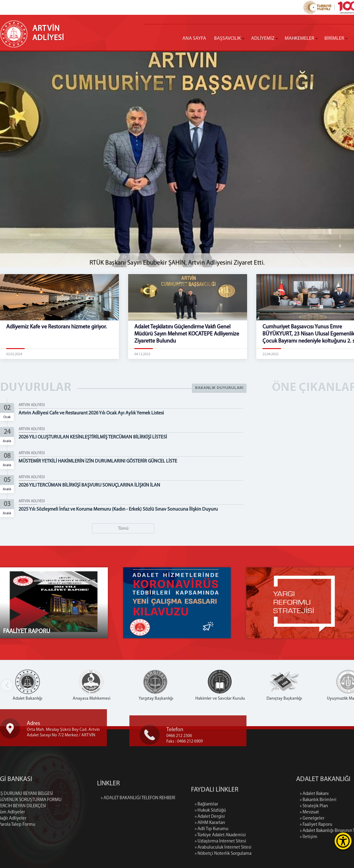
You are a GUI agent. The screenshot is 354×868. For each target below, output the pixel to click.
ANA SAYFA (194, 39)
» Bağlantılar (206, 843)
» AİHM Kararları (210, 862)
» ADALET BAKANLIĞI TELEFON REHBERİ (138, 814)
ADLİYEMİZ (263, 39)
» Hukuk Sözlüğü (210, 849)
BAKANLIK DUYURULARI (219, 388)
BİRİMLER (334, 39)
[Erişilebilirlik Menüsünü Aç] (343, 841)
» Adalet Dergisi (210, 856)
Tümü (123, 529)
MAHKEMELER (299, 39)
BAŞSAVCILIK (228, 39)
